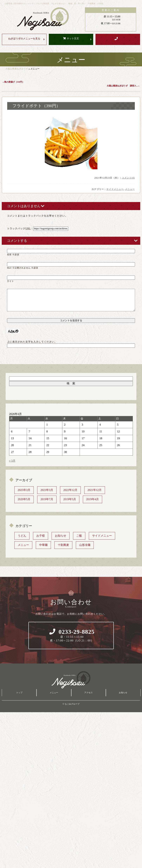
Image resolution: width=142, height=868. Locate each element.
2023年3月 (47, 490)
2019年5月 (70, 499)
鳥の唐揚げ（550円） (14, 82)
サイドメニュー (115, 189)
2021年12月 (95, 490)
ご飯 (79, 536)
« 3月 (12, 461)
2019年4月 (93, 499)
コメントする (17, 241)
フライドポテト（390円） (36, 106)
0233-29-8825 (72, 636)
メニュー (130, 189)
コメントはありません (24, 206)
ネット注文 (73, 38)
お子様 (41, 536)
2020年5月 (24, 499)
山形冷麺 (85, 545)
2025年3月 (24, 490)
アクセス (88, 693)
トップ (19, 693)
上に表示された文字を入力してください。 (32, 342)
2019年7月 (47, 499)
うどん (22, 536)
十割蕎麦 (63, 545)
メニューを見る (24, 39)
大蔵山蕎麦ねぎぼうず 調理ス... (122, 86)
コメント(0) (128, 178)
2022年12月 (70, 490)
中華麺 (43, 545)
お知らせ (61, 536)
